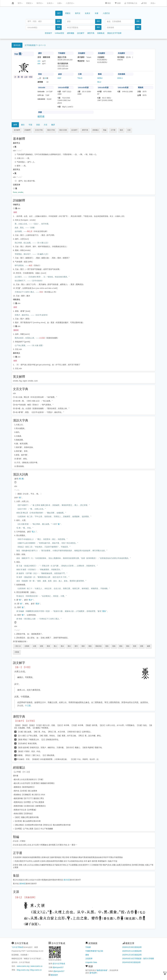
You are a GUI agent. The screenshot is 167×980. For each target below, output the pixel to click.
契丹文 (40, 3)
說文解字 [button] (74, 130)
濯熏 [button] (41, 646)
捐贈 (118, 3)
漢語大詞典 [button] (63, 130)
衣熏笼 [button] (17, 652)
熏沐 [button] (62, 646)
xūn (39, 63)
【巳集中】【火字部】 (25, 721)
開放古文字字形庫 (114, 33)
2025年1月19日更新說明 (132, 955)
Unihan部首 (60, 33)
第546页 (23, 884)
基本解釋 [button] (17, 130)
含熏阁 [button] (27, 646)
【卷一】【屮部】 (23, 667)
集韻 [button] (121, 130)
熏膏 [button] (83, 646)
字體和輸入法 (131, 3)
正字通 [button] (113, 130)
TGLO (80, 78)
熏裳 (37, 604)
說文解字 (81, 33)
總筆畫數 (71, 33)
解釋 (15, 125)
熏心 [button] (55, 646)
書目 (23, 125)
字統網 (88, 947)
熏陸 (104, 611)
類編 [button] (105, 130)
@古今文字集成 (59, 964)
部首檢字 (48, 33)
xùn (39, 61)
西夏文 (30, 3)
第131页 (67, 880)
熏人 (34, 532)
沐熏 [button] (35, 646)
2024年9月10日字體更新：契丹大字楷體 (138, 959)
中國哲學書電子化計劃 (94, 951)
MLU (99, 82)
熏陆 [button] (121, 646)
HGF (59, 78)
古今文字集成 (18, 947)
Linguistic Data (91, 962)
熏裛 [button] (114, 646)
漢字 (20, 3)
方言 (46, 125)
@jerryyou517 (58, 967)
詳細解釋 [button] (27, 130)
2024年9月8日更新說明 (131, 962)
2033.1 (120, 78)
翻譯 (53, 125)
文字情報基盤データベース (35, 45)
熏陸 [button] (128, 646)
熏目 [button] (69, 646)
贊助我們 (54, 975)
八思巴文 (70, 3)
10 (46, 78)
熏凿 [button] (48, 646)
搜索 (59, 21)
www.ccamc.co (37, 966)
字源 (30, 125)
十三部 (28, 706)
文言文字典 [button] (39, 130)
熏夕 (31, 600)
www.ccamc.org (23, 966)
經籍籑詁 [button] (96, 130)
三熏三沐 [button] (18, 646)
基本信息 (17, 45)
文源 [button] (129, 130)
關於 (108, 3)
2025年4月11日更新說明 (132, 951)
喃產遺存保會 (102, 970)
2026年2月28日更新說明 (132, 947)
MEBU (100, 78)
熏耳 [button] (76, 646)
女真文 (50, 3)
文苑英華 (89, 959)
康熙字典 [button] (85, 130)
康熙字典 (91, 33)
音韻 (38, 125)
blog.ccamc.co (36, 970)
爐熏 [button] (149, 646)
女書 (60, 3)
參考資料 (93, 973)
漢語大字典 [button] (51, 130)
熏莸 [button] (90, 646)
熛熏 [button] (142, 646)
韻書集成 (101, 33)
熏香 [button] (135, 646)
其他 (153, 3)
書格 (87, 955)
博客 (144, 3)
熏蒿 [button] (107, 646)
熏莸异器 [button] (99, 646)
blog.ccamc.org (23, 970)
